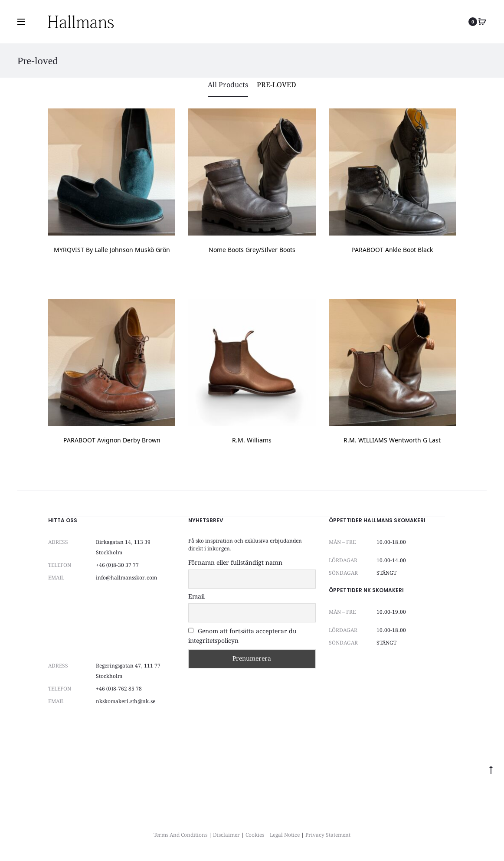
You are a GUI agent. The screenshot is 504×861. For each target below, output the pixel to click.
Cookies (255, 835)
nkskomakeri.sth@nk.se (126, 702)
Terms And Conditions (180, 835)
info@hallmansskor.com (126, 578)
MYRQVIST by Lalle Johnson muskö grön (112, 250)
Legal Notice (285, 835)
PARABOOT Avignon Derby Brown (112, 441)
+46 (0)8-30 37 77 (117, 565)
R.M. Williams (252, 441)
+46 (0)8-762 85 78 (119, 689)
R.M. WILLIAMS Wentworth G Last (392, 441)
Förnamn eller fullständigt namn (235, 563)
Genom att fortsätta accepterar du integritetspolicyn (242, 636)
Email (196, 597)
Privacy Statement (328, 835)
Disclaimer (226, 835)
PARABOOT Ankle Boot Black (392, 250)
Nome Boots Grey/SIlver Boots (252, 250)
